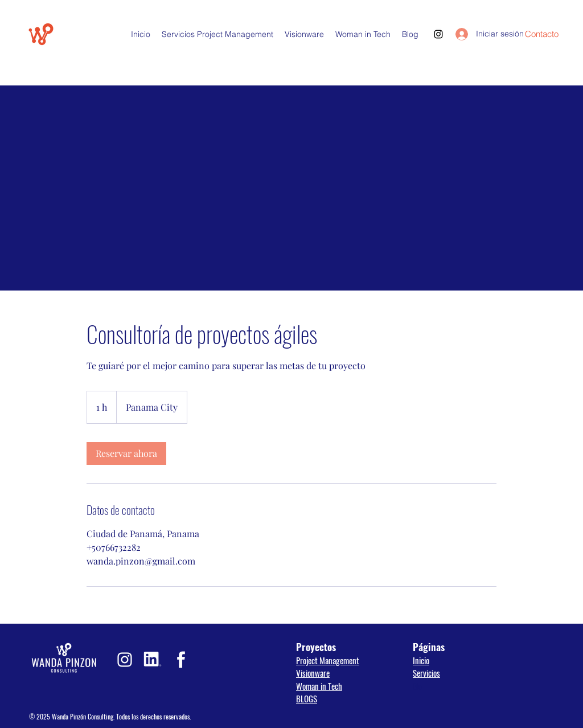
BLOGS (307, 698)
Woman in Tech (319, 686)
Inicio (421, 660)
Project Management (328, 660)
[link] (126, 453)
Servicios (426, 673)
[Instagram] (438, 34)
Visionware (313, 673)
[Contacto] (542, 34)
